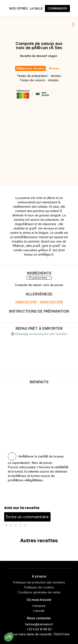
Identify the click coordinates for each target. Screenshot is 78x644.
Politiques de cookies (39, 587)
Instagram (39, 606)
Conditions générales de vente (39, 592)
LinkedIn (39, 611)
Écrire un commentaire (27, 517)
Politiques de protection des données (39, 582)
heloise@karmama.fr (39, 624)
